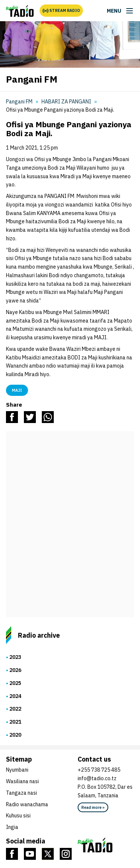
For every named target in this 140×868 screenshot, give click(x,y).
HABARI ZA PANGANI (66, 102)
